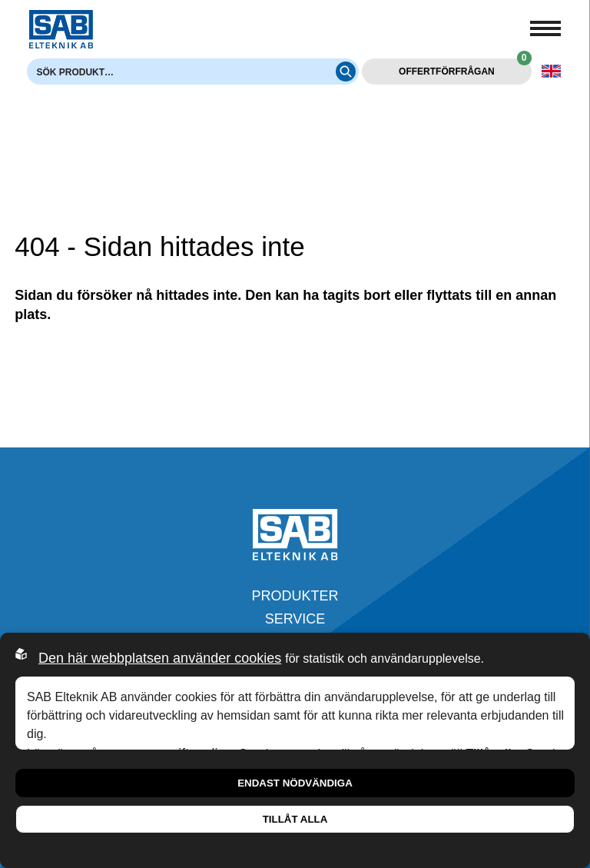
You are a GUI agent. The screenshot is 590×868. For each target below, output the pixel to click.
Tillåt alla (295, 819)
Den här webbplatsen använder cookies (160, 658)
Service (295, 619)
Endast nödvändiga (295, 783)
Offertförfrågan (465, 68)
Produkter (295, 596)
